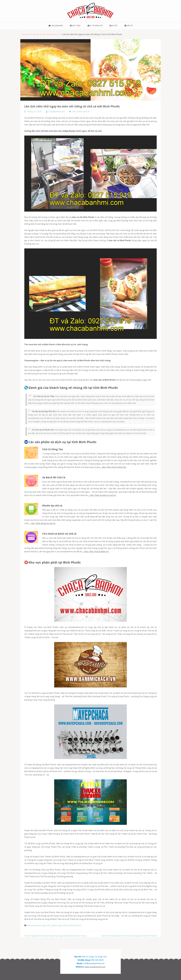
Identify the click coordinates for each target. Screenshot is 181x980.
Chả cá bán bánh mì (81, 112)
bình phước (31, 925)
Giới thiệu (75, 26)
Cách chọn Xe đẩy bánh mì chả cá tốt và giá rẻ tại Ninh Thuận (129, 936)
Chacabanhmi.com (57, 112)
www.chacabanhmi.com (95, 967)
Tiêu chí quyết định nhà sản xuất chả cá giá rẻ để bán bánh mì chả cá (55, 936)
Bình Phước (70, 131)
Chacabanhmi (56, 26)
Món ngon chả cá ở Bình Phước (67, 925)
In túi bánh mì (95, 26)
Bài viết (113, 26)
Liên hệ (129, 26)
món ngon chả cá (45, 925)
